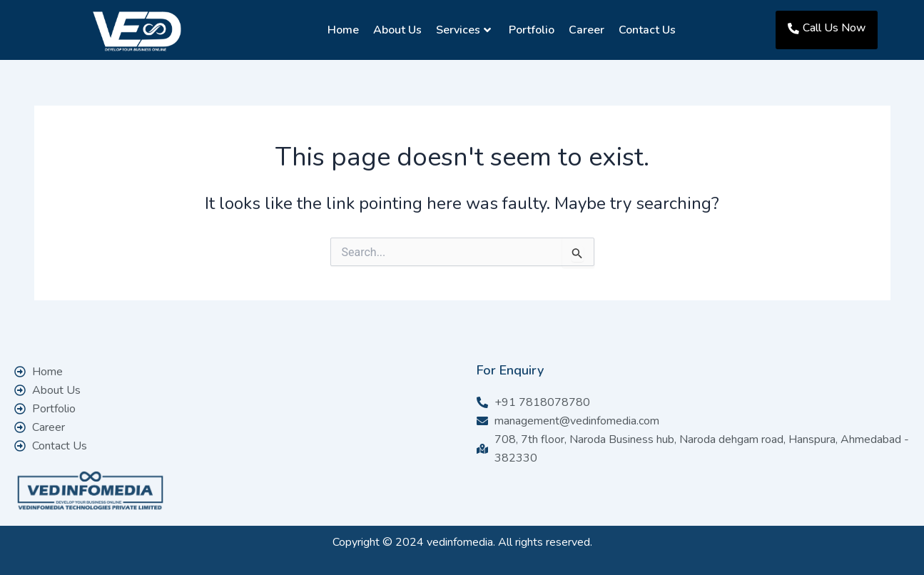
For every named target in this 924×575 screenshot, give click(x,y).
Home (341, 30)
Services (461, 30)
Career (584, 30)
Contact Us (645, 30)
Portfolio (529, 30)
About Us (395, 30)
